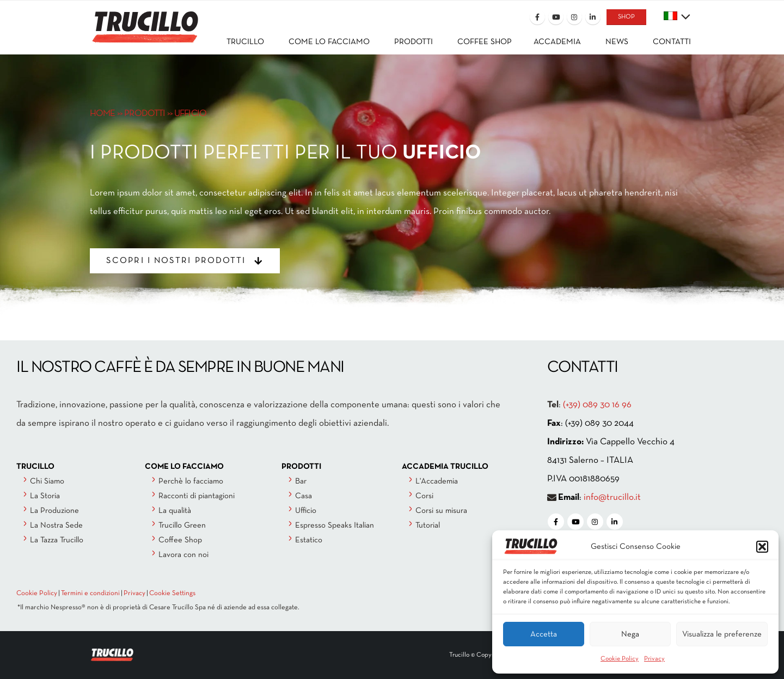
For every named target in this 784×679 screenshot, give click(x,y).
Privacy (654, 659)
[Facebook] (537, 17)
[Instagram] (574, 17)
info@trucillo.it (612, 497)
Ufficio (306, 511)
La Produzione (54, 511)
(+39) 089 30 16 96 (597, 405)
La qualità (175, 511)
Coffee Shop (180, 540)
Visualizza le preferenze (722, 634)
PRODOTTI (145, 114)
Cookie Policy (620, 659)
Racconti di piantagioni (197, 496)
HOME (103, 114)
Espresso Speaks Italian (335, 525)
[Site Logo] (144, 20)
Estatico (309, 540)
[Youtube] (556, 17)
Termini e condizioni (90, 594)
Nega (630, 634)
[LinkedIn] (593, 17)
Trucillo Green (182, 525)
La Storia (45, 496)
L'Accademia (437, 481)
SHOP (626, 17)
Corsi (424, 496)
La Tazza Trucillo (57, 540)
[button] (762, 547)
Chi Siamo (47, 481)
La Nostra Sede (56, 525)
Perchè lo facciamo (191, 481)
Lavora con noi (183, 555)
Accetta (544, 634)
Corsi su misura (441, 511)
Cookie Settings (172, 594)
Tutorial (428, 525)
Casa (304, 496)
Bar (301, 481)
